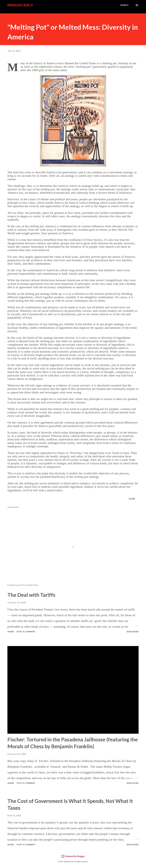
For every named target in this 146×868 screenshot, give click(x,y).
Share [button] (132, 499)
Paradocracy (20, 5)
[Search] (124, 5)
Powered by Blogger (73, 856)
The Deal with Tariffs (31, 595)
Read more (133, 632)
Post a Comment (26, 632)
